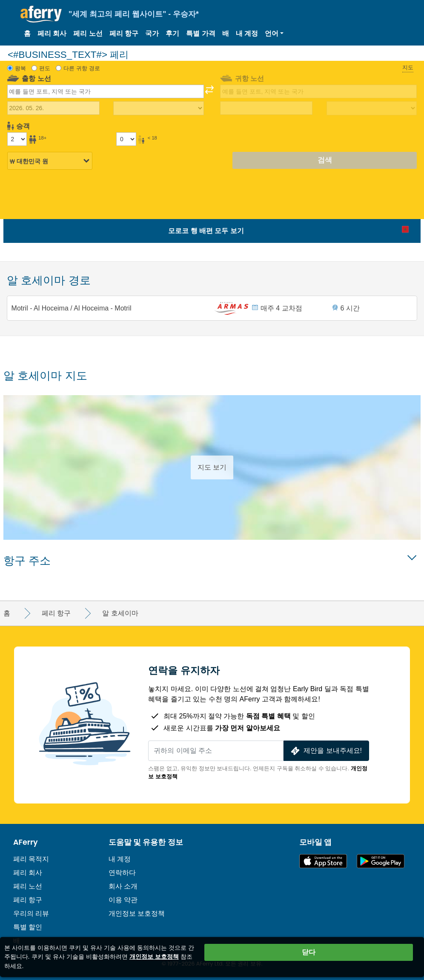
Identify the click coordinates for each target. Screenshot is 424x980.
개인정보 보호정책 (137, 913)
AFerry (26, 842)
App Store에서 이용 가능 (323, 861)
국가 (152, 33)
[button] (274, 34)
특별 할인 (28, 927)
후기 (172, 33)
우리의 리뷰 (31, 913)
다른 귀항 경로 (82, 68)
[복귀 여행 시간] (372, 108)
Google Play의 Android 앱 (381, 861)
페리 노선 (88, 33)
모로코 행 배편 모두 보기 (206, 231)
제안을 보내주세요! (325, 751)
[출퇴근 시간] (158, 108)
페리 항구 (124, 33)
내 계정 (247, 33)
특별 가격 (201, 33)
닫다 (309, 952)
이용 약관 (123, 900)
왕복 (20, 68)
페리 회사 (52, 33)
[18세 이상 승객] (17, 139)
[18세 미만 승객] (126, 139)
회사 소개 (123, 886)
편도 (45, 68)
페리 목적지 (31, 859)
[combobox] (106, 91)
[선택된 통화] (50, 161)
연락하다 (122, 873)
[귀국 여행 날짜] (266, 108)
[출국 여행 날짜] (53, 108)
